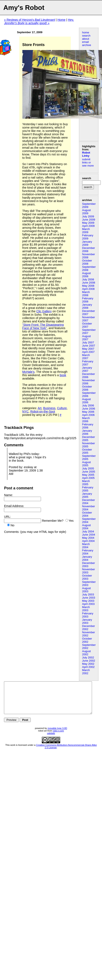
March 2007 (86, 357)
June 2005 (89, 472)
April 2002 (88, 667)
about (86, 39)
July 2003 (88, 594)
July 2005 (88, 468)
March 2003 (86, 609)
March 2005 (86, 483)
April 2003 (88, 604)
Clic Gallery (44, 311)
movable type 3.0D (57, 734)
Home (61, 20)
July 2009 (88, 216)
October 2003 (87, 577)
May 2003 (88, 601)
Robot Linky (86, 154)
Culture (62, 408)
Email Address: (14, 506)
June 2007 (89, 346)
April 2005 (88, 478)
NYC (25, 411)
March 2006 (86, 420)
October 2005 (87, 451)
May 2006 (88, 412)
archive (87, 45)
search (86, 36)
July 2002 (88, 657)
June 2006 (89, 409)
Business (49, 408)
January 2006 (87, 432)
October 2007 (87, 325)
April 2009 (88, 226)
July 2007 (88, 342)
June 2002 (89, 661)
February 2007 (88, 363)
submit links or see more (88, 162)
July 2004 (88, 531)
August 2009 (87, 212)
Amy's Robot (24, 8)
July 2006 (88, 405)
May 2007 (88, 349)
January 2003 (87, 621)
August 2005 (87, 464)
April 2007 (88, 352)
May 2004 (88, 538)
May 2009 (88, 223)
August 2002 (87, 653)
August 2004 (87, 527)
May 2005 (88, 475)
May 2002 (88, 664)
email (85, 42)
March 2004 (86, 546)
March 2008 (86, 294)
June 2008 (89, 283)
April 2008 (88, 289)
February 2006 (88, 426)
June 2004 (89, 535)
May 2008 (88, 286)
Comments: (12, 532)
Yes (71, 521)
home (86, 32)
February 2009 (88, 237)
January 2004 (87, 558)
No (12, 525)
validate (51, 740)
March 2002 (86, 672)
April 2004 (88, 541)
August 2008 (87, 275)
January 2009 (87, 243)
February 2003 (88, 615)
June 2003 (89, 598)
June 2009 (89, 220)
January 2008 (87, 306)
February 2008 (88, 300)
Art (40, 408)
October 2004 (87, 514)
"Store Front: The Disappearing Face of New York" (43, 326)
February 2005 (88, 489)
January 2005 (87, 495)
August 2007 (87, 338)
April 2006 (88, 415)
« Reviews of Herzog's (29, 20)
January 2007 (87, 369)
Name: (8, 495)
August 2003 (87, 590)
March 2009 (86, 231)
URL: (7, 517)
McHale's (29, 372)
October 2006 (87, 388)
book (63, 375)
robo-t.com (58, 737)
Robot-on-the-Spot (43, 411)
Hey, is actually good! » (39, 21)
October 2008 (87, 262)
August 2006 (87, 401)
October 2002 (87, 640)
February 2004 (88, 552)
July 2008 (88, 279)
